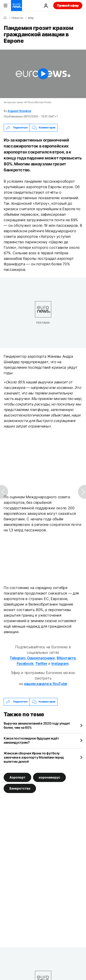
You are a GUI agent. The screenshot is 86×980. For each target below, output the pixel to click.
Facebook (25, 663)
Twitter (41, 663)
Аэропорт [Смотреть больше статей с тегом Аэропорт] (17, 777)
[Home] (5, 18)
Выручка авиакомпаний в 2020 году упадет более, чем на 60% (37, 725)
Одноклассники (40, 658)
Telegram (17, 658)
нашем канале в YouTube (46, 684)
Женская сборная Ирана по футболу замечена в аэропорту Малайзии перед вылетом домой (34, 757)
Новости (17, 18)
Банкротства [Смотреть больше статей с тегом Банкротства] (20, 788)
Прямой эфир (68, 5)
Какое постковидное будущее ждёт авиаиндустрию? (31, 740)
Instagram (60, 663)
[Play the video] (43, 74)
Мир (31, 18)
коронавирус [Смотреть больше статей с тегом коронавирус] (49, 777)
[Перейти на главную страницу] (17, 6)
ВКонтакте (66, 658)
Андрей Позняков (19, 111)
